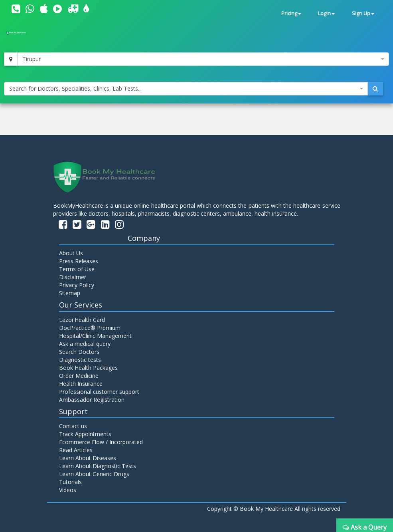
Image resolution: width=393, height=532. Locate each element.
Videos (68, 490)
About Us (71, 253)
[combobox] (203, 59)
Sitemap (70, 293)
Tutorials (70, 482)
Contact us (73, 426)
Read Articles (76, 450)
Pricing (291, 13)
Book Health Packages (88, 368)
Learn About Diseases (88, 458)
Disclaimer (73, 277)
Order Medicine (79, 376)
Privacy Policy (77, 285)
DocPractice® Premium (90, 328)
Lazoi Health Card (82, 320)
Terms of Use (77, 269)
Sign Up (363, 13)
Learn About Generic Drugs (94, 474)
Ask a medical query (85, 344)
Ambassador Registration (92, 400)
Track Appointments (85, 434)
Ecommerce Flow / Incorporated (101, 442)
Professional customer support (99, 392)
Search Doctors (79, 352)
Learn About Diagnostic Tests (98, 466)
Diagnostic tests (80, 360)
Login (326, 13)
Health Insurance (81, 384)
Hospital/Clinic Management (95, 336)
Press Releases (79, 261)
